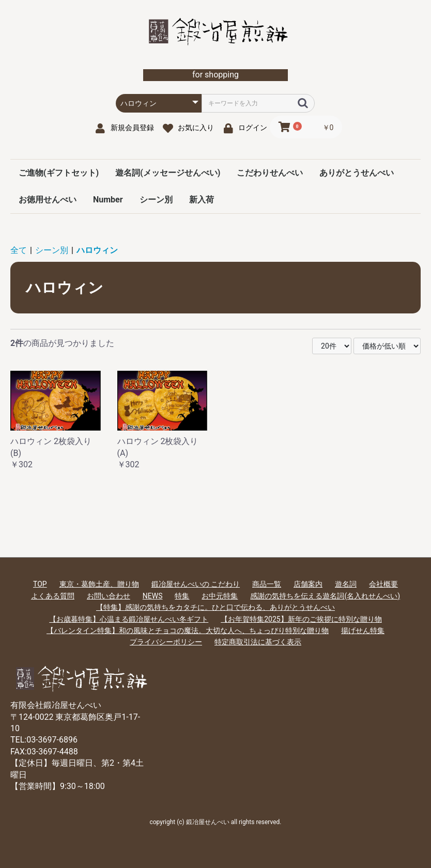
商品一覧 (267, 584)
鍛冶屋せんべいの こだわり (196, 584)
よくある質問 (53, 596)
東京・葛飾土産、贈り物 (99, 584)
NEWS (153, 596)
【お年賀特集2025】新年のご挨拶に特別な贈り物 (301, 619)
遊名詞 (346, 584)
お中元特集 (220, 596)
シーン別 (156, 200)
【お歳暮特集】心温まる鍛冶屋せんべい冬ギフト (129, 619)
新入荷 (202, 200)
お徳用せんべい (48, 200)
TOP (40, 584)
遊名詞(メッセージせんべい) (168, 173)
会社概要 (383, 584)
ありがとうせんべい (357, 173)
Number (108, 200)
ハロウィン (97, 250)
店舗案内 (308, 584)
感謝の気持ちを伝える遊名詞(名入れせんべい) (325, 596)
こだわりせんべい (270, 173)
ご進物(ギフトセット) (59, 173)
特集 (182, 596)
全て (19, 250)
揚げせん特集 (363, 630)
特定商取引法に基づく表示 (258, 642)
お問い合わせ (109, 596)
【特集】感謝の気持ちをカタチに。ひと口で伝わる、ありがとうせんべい (215, 607)
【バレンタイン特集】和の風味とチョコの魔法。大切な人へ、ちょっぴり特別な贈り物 (188, 630)
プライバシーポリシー (166, 642)
